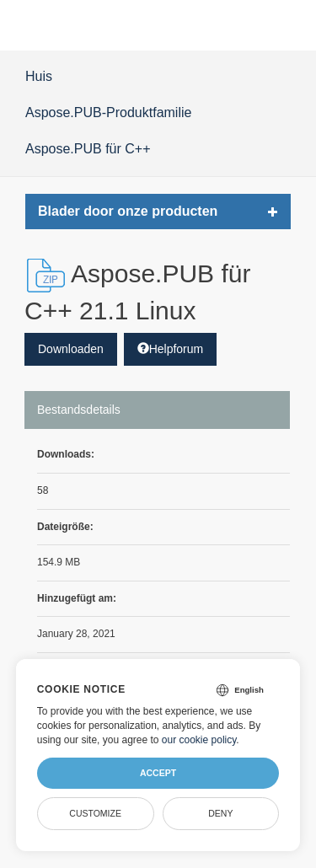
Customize (95, 813)
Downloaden (71, 349)
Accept (158, 773)
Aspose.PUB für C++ (88, 149)
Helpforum (171, 349)
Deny (220, 813)
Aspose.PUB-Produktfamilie (108, 113)
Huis (39, 76)
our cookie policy (199, 740)
